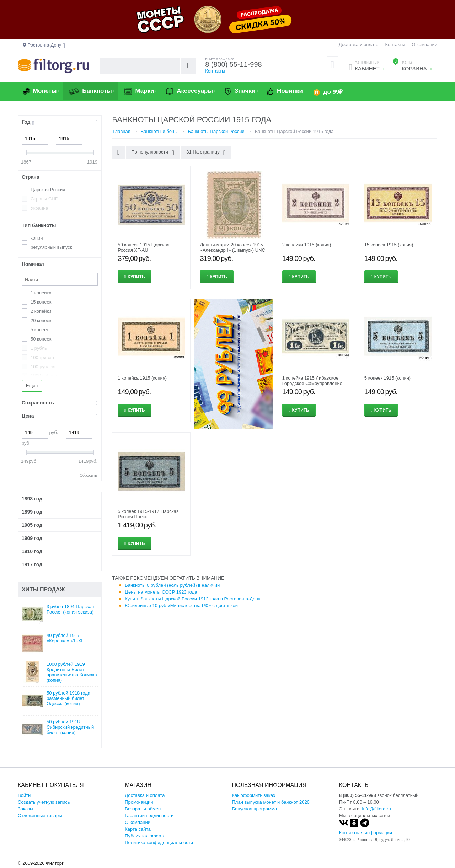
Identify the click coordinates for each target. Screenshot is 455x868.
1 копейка (41, 293)
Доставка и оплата (359, 45)
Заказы (25, 809)
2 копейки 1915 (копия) (307, 245)
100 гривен (42, 357)
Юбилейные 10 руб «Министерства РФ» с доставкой (181, 606)
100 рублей (43, 367)
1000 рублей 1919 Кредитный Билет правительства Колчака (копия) (72, 672)
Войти (24, 795)
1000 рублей (44, 376)
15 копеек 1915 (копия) (389, 245)
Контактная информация (366, 833)
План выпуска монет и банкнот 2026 (271, 802)
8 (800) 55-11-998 (234, 65)
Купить (136, 277)
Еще (32, 385)
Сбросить (88, 475)
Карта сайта (138, 829)
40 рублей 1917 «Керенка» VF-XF (65, 638)
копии (37, 238)
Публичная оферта (145, 836)
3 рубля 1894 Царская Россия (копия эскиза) (70, 609)
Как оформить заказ (254, 795)
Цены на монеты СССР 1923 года (161, 592)
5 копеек (40, 330)
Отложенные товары (40, 816)
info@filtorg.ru (377, 809)
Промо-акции (139, 802)
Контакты (395, 45)
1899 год (32, 512)
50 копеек (41, 339)
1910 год (32, 551)
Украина (39, 208)
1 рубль (39, 348)
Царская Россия (48, 190)
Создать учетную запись (44, 802)
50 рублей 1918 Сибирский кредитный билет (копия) (70, 727)
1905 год (32, 525)
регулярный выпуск (51, 247)
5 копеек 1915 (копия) (387, 378)
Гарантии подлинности (149, 816)
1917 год (32, 564)
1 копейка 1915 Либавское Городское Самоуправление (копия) (312, 383)
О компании (424, 45)
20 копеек (41, 320)
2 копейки (41, 311)
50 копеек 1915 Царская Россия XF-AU (144, 247)
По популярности (153, 153)
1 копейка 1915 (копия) (142, 378)
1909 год (32, 538)
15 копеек (41, 302)
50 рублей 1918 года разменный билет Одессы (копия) (68, 698)
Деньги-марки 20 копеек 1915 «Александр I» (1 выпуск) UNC (232, 247)
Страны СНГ (44, 199)
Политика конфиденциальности (159, 843)
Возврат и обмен (143, 809)
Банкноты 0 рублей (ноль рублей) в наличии (172, 585)
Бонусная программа (255, 809)
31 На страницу (206, 153)
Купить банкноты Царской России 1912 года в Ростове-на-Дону (192, 599)
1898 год (32, 499)
